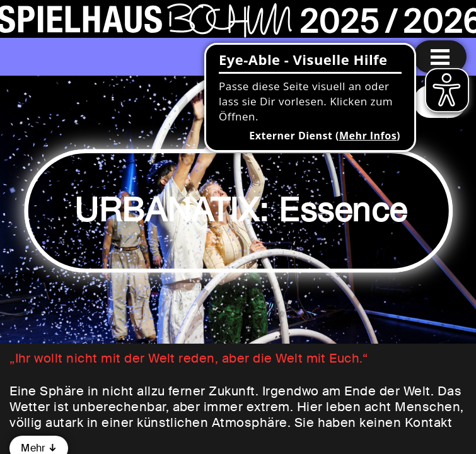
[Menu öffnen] (440, 57)
